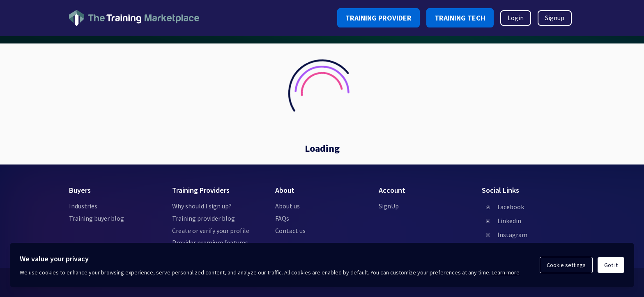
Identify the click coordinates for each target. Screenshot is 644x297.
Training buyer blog (97, 218)
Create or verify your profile (211, 231)
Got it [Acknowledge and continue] (611, 265)
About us (287, 206)
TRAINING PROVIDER (378, 18)
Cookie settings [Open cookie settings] (566, 265)
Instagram (512, 235)
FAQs (282, 218)
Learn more (506, 272)
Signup (555, 18)
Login (516, 18)
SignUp (389, 206)
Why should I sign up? (202, 206)
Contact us (290, 231)
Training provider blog (204, 218)
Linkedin (509, 221)
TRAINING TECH (460, 18)
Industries (83, 206)
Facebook (511, 207)
